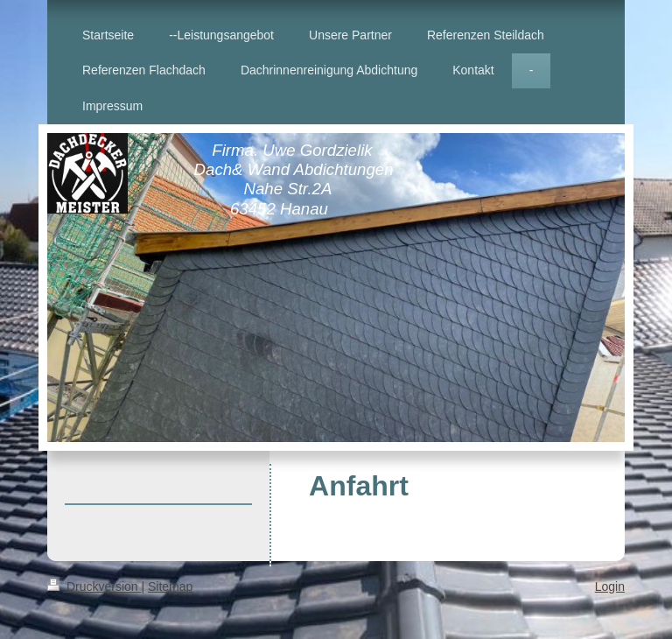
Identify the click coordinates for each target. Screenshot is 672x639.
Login (610, 586)
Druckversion (94, 586)
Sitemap (170, 586)
